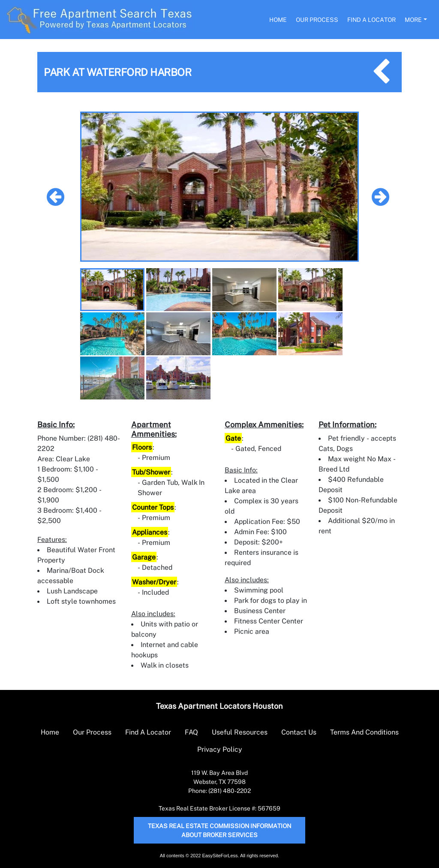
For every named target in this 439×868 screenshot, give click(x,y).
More (413, 20)
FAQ (191, 732)
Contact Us (299, 732)
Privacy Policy (220, 749)
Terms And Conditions (364, 732)
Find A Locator (371, 20)
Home (278, 20)
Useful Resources (240, 732)
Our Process (317, 20)
